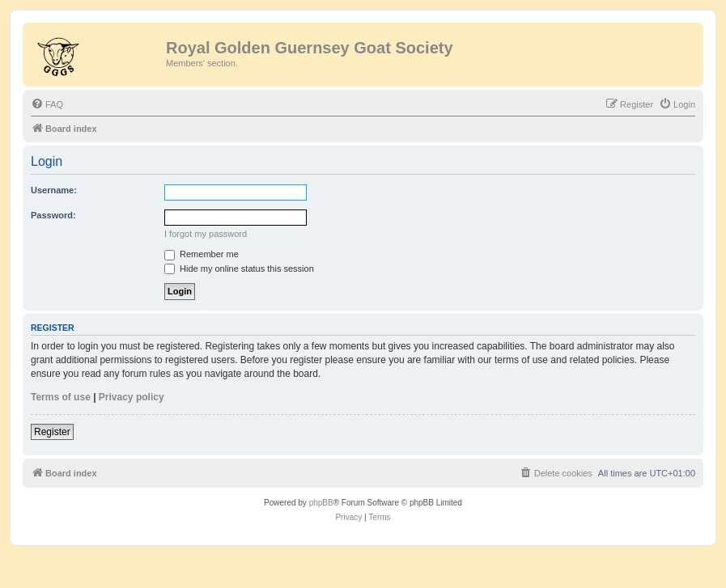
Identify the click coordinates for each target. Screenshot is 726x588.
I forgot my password (206, 234)
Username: (54, 190)
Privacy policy (132, 397)
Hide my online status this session (239, 269)
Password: (53, 215)
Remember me (202, 254)
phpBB (321, 503)
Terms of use (61, 397)
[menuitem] (47, 104)
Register (52, 432)
